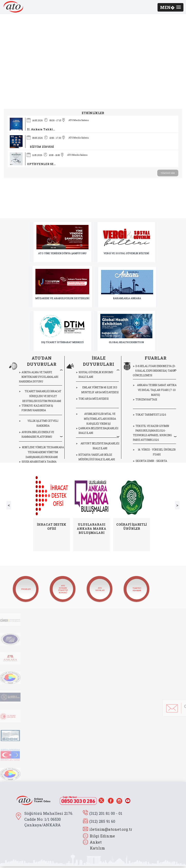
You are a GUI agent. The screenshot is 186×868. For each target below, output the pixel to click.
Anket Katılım (95, 847)
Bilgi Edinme (102, 838)
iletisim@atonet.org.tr (111, 831)
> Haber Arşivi (163, 101)
